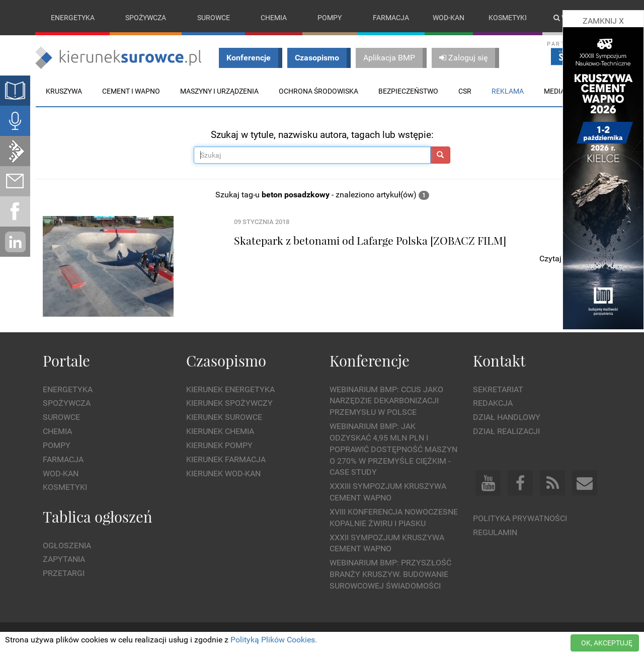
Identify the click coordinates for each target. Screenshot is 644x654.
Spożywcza (146, 18)
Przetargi (64, 573)
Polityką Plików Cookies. (274, 640)
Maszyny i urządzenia (219, 91)
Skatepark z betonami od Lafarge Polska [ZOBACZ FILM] (370, 240)
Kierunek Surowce (224, 417)
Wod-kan (449, 18)
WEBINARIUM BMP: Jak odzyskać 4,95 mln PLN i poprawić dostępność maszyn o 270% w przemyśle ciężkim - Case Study (393, 449)
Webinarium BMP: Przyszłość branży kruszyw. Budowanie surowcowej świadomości (390, 575)
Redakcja (493, 404)
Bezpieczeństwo (408, 91)
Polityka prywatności (520, 518)
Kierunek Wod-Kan (223, 474)
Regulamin (495, 532)
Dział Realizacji (506, 431)
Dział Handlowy (507, 417)
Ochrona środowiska (318, 91)
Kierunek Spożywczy (229, 404)
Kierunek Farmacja (226, 459)
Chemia (274, 18)
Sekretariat (498, 389)
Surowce (214, 18)
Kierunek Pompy (219, 445)
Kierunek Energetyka (230, 389)
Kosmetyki (508, 18)
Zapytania (64, 560)
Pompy (330, 18)
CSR (465, 91)
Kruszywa (64, 91)
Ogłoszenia (67, 546)
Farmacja (391, 18)
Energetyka (73, 18)
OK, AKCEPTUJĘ (607, 643)
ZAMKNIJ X (603, 21)
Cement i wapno (131, 91)
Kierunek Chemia (220, 431)
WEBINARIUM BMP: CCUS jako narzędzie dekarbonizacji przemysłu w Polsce (386, 401)
